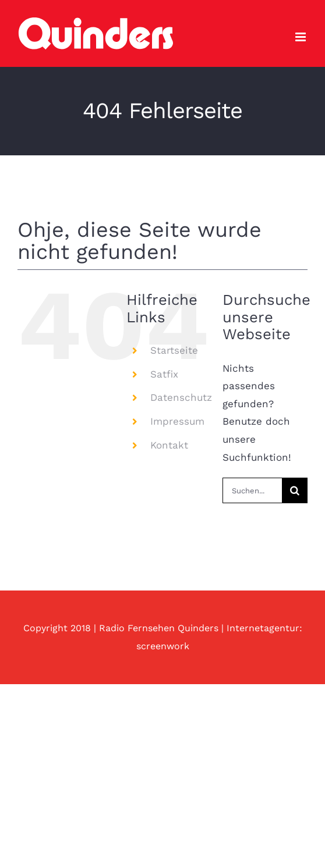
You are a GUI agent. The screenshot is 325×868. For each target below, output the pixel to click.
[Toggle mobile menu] (301, 37)
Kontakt (169, 445)
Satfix (164, 374)
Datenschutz (181, 397)
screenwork (163, 646)
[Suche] (295, 490)
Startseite (174, 350)
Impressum (177, 421)
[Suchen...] (252, 490)
